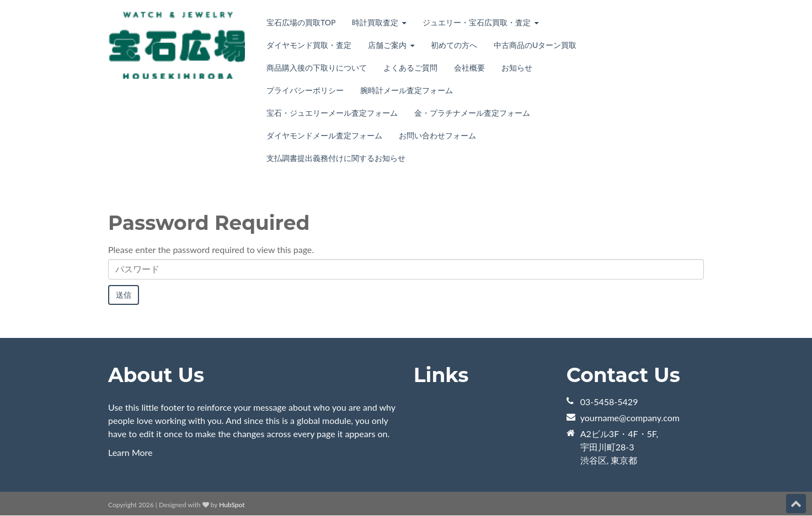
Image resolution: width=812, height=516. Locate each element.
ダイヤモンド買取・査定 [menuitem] (309, 45)
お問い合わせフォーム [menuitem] (437, 135)
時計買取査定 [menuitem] (375, 22)
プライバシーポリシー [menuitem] (305, 90)
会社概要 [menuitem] (469, 68)
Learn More (130, 452)
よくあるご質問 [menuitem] (410, 68)
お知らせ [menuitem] (517, 68)
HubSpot (232, 505)
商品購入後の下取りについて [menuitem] (317, 68)
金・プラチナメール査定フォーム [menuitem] (472, 113)
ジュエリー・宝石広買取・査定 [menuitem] (477, 22)
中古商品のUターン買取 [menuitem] (535, 45)
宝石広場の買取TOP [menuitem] (301, 22)
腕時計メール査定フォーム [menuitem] (407, 90)
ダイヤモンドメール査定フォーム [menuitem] (324, 135)
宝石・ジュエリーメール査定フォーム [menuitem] (332, 113)
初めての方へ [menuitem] (454, 45)
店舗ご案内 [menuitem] (387, 45)
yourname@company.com (630, 418)
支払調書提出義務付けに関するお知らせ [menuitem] (336, 158)
